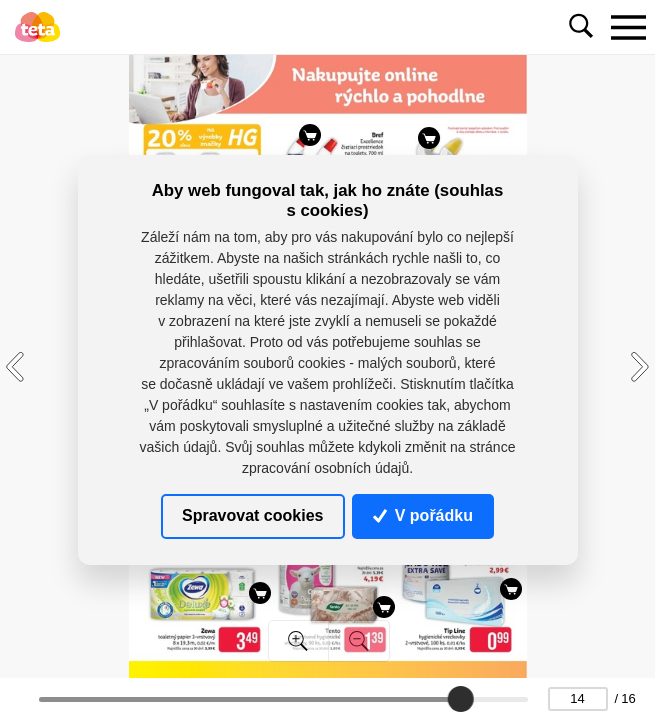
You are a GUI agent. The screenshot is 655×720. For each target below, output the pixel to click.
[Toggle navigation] (628, 27)
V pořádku (423, 515)
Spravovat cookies (252, 515)
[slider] (461, 699)
